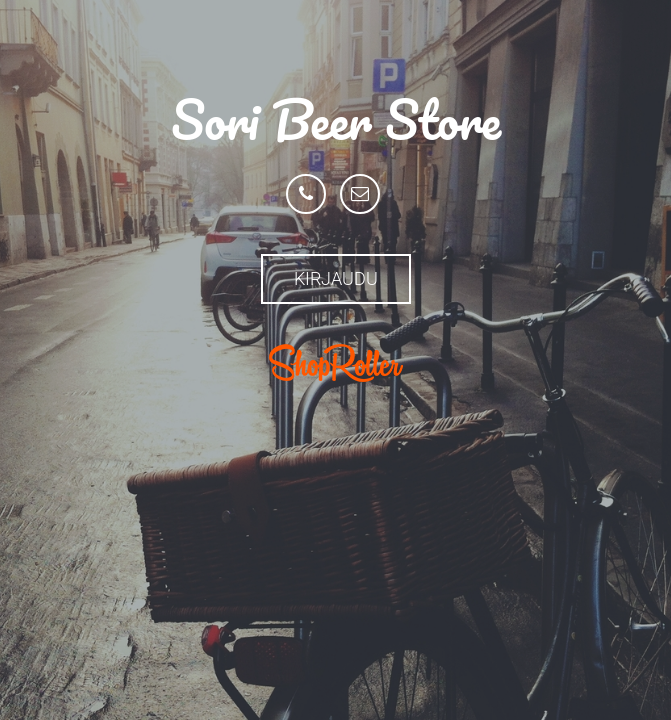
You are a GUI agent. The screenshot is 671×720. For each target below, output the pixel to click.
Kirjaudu (336, 278)
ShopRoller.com (336, 363)
